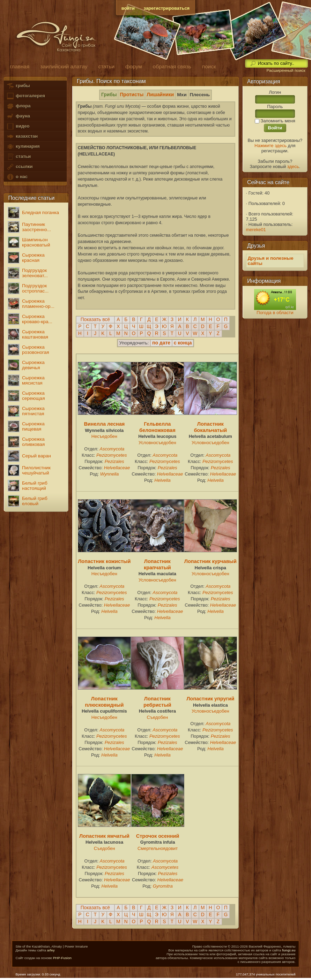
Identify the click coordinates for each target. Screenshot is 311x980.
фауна (18, 116)
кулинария (23, 147)
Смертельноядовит (158, 848)
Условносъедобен (157, 443)
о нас (17, 177)
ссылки (19, 167)
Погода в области (275, 313)
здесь (293, 166)
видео (18, 126)
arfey (51, 950)
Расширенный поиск (286, 70)
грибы (18, 86)
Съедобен (158, 717)
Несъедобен (104, 436)
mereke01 (256, 230)
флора (18, 106)
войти (128, 8)
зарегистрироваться (167, 8)
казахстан (22, 136)
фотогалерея (25, 96)
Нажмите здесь (271, 146)
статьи (18, 157)
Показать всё (95, 320)
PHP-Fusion (62, 958)
